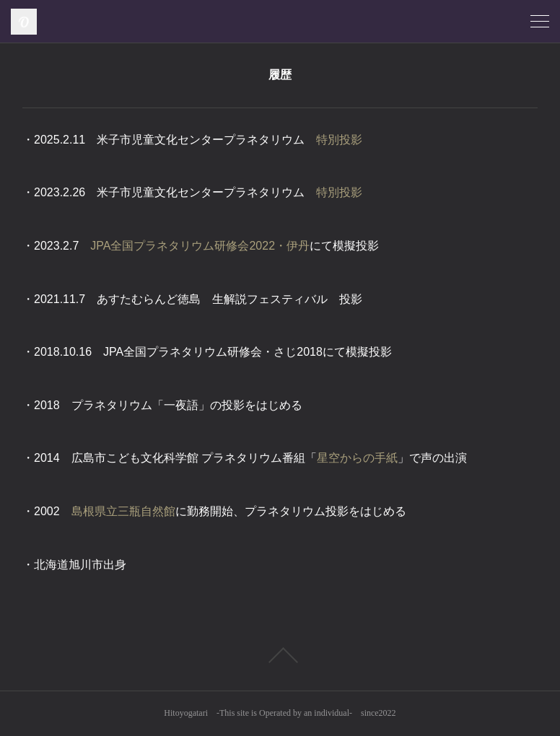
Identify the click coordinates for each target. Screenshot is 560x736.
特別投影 (339, 140)
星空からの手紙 (357, 458)
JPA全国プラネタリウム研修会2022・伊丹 (200, 246)
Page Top (280, 655)
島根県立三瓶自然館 (123, 511)
